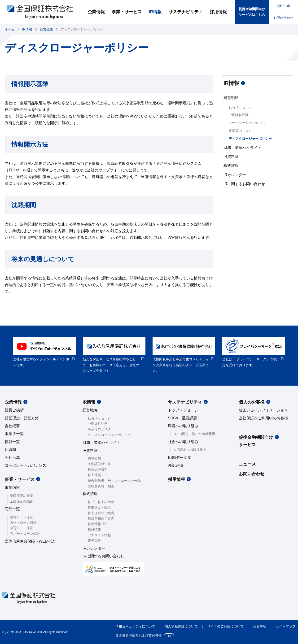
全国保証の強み (22, 501)
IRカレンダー (235, 175)
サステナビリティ (185, 402)
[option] (44, 353)
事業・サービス (20, 479)
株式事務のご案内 (101, 518)
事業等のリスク (240, 131)
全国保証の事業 (22, 496)
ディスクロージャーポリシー (250, 139)
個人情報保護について (181, 626)
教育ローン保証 (22, 528)
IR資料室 (231, 157)
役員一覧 (12, 442)
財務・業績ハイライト (242, 148)
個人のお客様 (252, 402)
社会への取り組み (183, 442)
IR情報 (27, 29)
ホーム (10, 29)
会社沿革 (12, 458)
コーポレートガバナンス (247, 123)
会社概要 (12, 426)
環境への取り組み (183, 426)
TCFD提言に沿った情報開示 (194, 434)
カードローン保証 (23, 522)
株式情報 (231, 166)
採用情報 (176, 479)
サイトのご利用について (225, 626)
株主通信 (94, 475)
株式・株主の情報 (101, 502)
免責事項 (260, 626)
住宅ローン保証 (22, 517)
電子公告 (94, 541)
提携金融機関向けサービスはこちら (252, 12)
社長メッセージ (240, 107)
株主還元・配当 (99, 507)
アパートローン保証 (25, 534)
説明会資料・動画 (101, 486)
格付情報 (94, 530)
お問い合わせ (252, 474)
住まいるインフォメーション (263, 410)
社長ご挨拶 (14, 410)
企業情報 (13, 402)
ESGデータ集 (180, 458)
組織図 (10, 450)
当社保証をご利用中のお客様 (263, 418)
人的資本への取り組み (190, 450)
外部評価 (175, 465)
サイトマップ (286, 626)
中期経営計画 (239, 115)
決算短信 (94, 458)
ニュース (247, 464)
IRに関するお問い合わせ (244, 184)
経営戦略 (46, 29)
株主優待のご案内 (101, 513)
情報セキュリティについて (135, 626)
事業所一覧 (14, 434)
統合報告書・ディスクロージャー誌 (114, 481)
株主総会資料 (98, 470)
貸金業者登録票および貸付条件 (139, 635)
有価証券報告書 (99, 464)
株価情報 (94, 524)
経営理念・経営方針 (22, 418)
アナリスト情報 (99, 535)
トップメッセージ (183, 410)
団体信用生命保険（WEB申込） (32, 541)
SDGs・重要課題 (182, 418)
